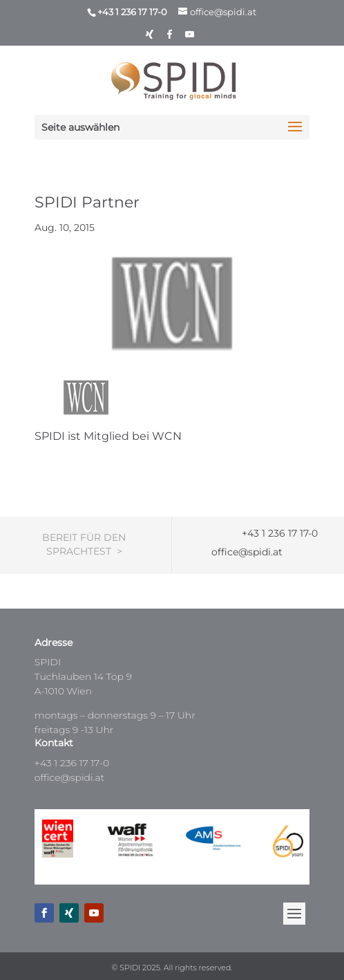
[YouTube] (190, 38)
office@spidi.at (70, 777)
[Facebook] (170, 38)
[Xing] (150, 38)
